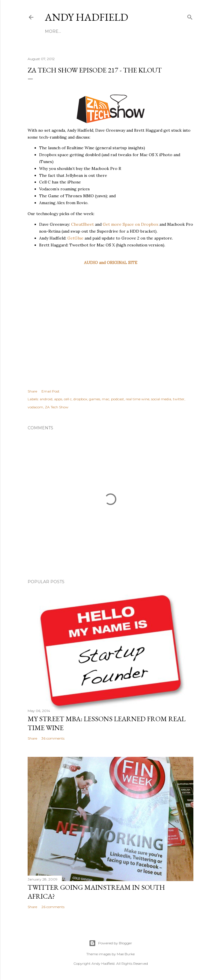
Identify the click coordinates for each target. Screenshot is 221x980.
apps (58, 399)
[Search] (190, 16)
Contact (141, 31)
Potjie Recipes (80, 31)
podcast (118, 399)
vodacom (35, 407)
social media (161, 399)
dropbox (80, 399)
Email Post (51, 391)
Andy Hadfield (86, 17)
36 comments (53, 738)
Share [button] (32, 391)
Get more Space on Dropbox (130, 224)
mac (106, 399)
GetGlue (75, 238)
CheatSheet (82, 224)
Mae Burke (126, 954)
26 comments (53, 907)
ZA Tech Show (57, 407)
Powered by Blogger (110, 943)
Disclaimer (114, 31)
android (46, 399)
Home (52, 31)
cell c (68, 399)
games (95, 399)
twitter (179, 399)
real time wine (138, 399)
